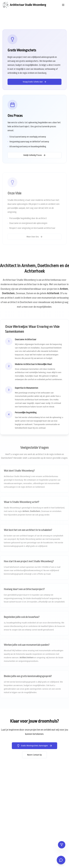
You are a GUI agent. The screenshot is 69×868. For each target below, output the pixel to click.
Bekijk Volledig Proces (35, 155)
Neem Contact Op (34, 755)
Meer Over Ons (35, 237)
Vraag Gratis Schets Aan (35, 82)
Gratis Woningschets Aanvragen (34, 746)
